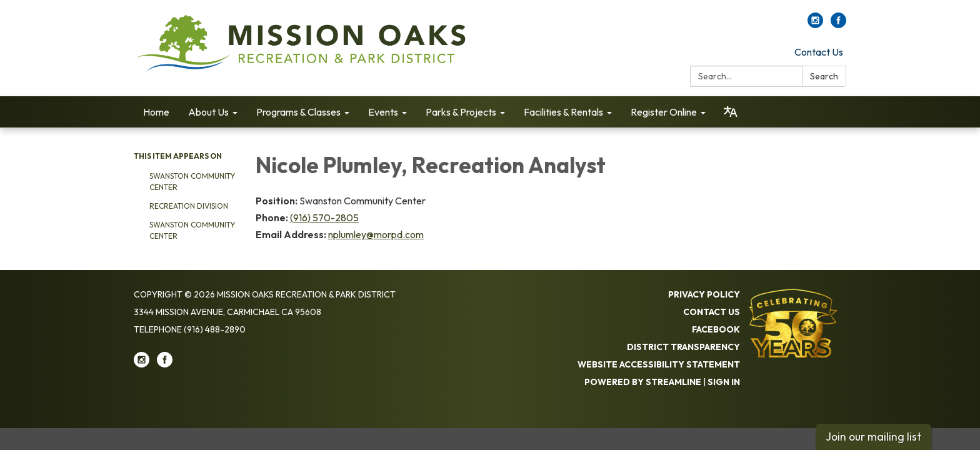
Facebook (716, 329)
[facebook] (838, 24)
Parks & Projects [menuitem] (461, 112)
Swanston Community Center (192, 182)
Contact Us (819, 52)
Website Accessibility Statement (659, 364)
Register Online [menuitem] (664, 112)
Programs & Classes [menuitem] (298, 112)
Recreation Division (189, 206)
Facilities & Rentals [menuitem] (563, 112)
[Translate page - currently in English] (731, 112)
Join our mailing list (873, 437)
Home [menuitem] (156, 112)
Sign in (724, 382)
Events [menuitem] (383, 112)
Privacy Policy (704, 294)
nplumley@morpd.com (376, 234)
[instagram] (815, 24)
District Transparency (683, 347)
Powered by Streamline (643, 382)
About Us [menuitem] (208, 112)
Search (824, 76)
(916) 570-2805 (324, 217)
